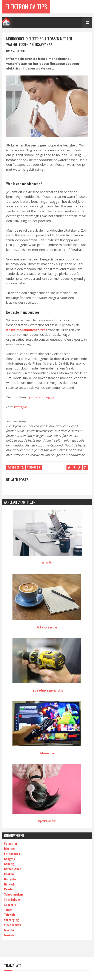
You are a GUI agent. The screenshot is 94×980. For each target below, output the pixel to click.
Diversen (10, 848)
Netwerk (9, 884)
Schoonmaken (13, 894)
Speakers (10, 904)
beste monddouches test (27, 330)
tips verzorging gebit (43, 397)
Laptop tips (47, 562)
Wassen (9, 930)
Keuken (9, 874)
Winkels (9, 935)
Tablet (8, 909)
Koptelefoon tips (47, 821)
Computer (11, 843)
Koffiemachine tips (47, 627)
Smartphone (12, 899)
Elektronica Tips (26, 6)
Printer (9, 889)
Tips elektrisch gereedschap (47, 690)
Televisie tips (47, 753)
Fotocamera (12, 853)
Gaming (9, 864)
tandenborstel (16, 468)
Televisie (10, 914)
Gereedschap (13, 869)
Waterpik (20, 407)
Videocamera (13, 925)
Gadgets (10, 858)
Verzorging (34, 468)
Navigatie (10, 879)
